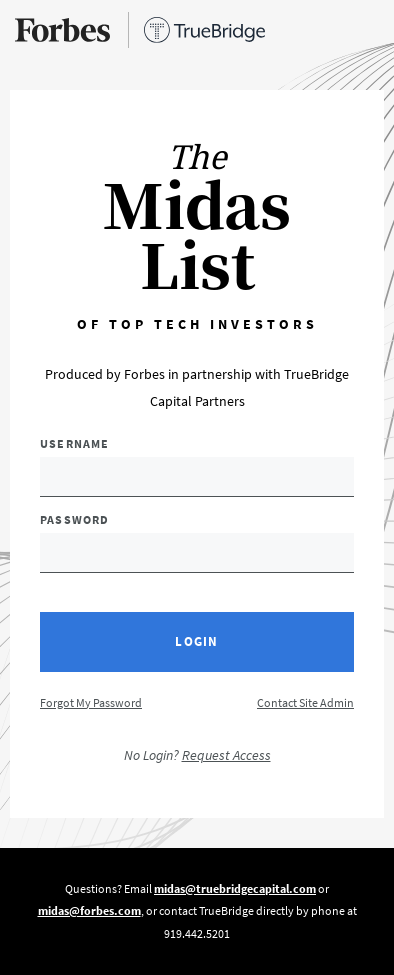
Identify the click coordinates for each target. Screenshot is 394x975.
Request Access (226, 755)
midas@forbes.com (89, 910)
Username (75, 443)
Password (75, 519)
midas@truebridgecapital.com (235, 888)
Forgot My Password (91, 702)
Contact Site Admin (305, 702)
